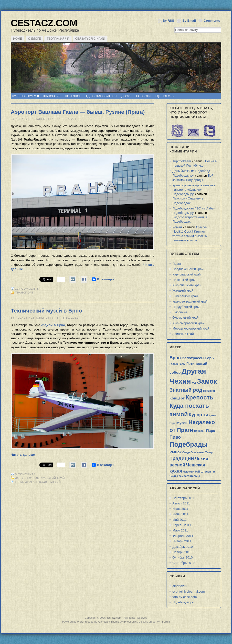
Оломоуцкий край (185, 317)
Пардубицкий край (186, 307)
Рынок (175, 452)
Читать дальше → (25, 455)
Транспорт (51, 96)
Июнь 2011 (180, 514)
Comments (212, 21)
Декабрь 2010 (183, 547)
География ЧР (58, 39)
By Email (189, 21)
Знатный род (186, 390)
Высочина (180, 312)
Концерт (177, 398)
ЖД (194, 383)
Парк (211, 431)
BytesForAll (130, 622)
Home (18, 39)
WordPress (84, 622)
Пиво (175, 437)
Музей (56, 482)
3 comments (25, 474)
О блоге (34, 39)
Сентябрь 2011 (184, 498)
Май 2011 (179, 520)
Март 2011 (180, 530)
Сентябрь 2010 (184, 563)
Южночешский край (187, 285)
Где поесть (164, 96)
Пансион (200, 431)
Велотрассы (193, 358)
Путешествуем (24, 96)
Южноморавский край (46, 478)
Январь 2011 (182, 541)
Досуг (126, 96)
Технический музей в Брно (46, 311)
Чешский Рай (191, 472)
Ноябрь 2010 (182, 552)
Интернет (209, 391)
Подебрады (189, 445)
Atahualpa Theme (109, 622)
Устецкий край (183, 290)
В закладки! (106, 279)
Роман (177, 227)
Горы (182, 364)
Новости (143, 96)
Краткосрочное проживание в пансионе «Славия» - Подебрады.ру (194, 190)
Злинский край (183, 334)
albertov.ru (180, 586)
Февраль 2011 (183, 536)
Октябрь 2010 (183, 557)
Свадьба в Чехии (194, 452)
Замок (207, 381)
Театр (209, 452)
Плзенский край (184, 280)
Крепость (200, 397)
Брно (19, 482)
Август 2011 (181, 503)
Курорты (198, 415)
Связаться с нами (90, 39)
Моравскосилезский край (191, 328)
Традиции (182, 458)
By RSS (168, 21)
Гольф (174, 364)
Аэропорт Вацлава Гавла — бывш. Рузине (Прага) (78, 112)
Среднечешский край (188, 269)
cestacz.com (44, 23)
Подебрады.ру (183, 602)
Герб (209, 358)
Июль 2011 (180, 509)
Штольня (207, 472)
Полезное (73, 96)
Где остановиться (101, 96)
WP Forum (163, 622)
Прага (177, 264)
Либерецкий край (185, 296)
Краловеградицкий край (190, 301)
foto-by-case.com (185, 597)
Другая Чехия (37, 482)
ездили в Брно (53, 325)
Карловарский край (187, 274)
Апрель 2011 (182, 525)
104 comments (27, 289)
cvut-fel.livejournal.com (189, 592)
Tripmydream (182, 161)
